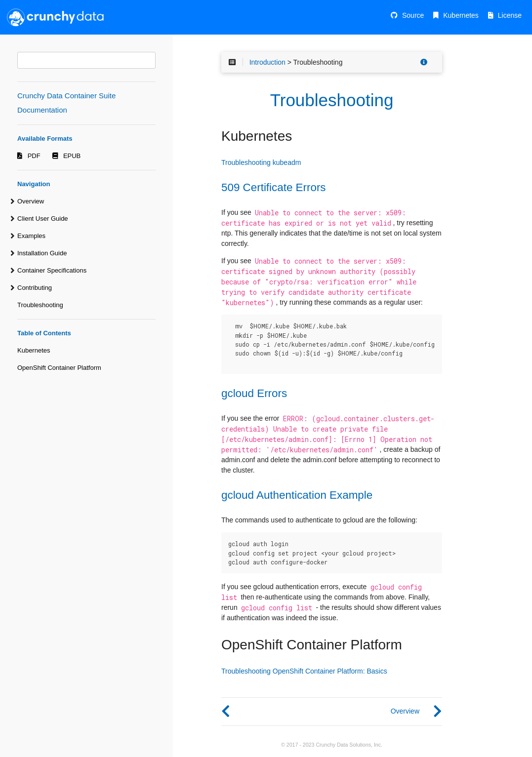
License (510, 15)
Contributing (35, 288)
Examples (31, 236)
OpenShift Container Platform (59, 368)
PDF (34, 156)
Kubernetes (461, 15)
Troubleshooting (40, 305)
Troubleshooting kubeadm (261, 162)
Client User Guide (43, 219)
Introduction (267, 62)
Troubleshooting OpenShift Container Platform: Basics (304, 671)
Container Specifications (52, 270)
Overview (31, 201)
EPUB (72, 156)
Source (413, 15)
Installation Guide (42, 253)
